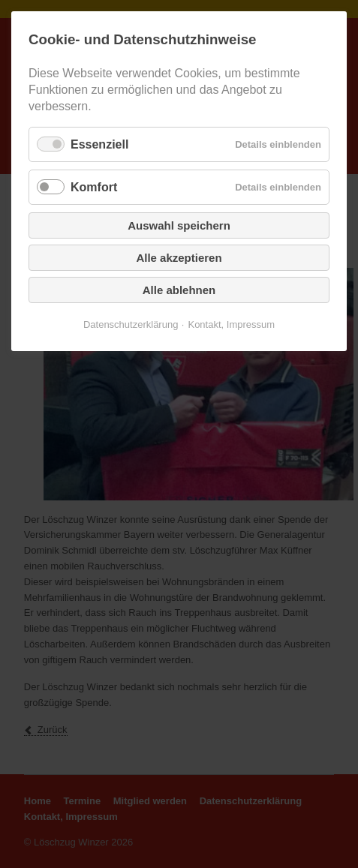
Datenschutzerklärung (131, 324)
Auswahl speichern (179, 225)
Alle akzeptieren (179, 258)
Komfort (94, 187)
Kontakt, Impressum (231, 324)
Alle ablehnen (179, 290)
